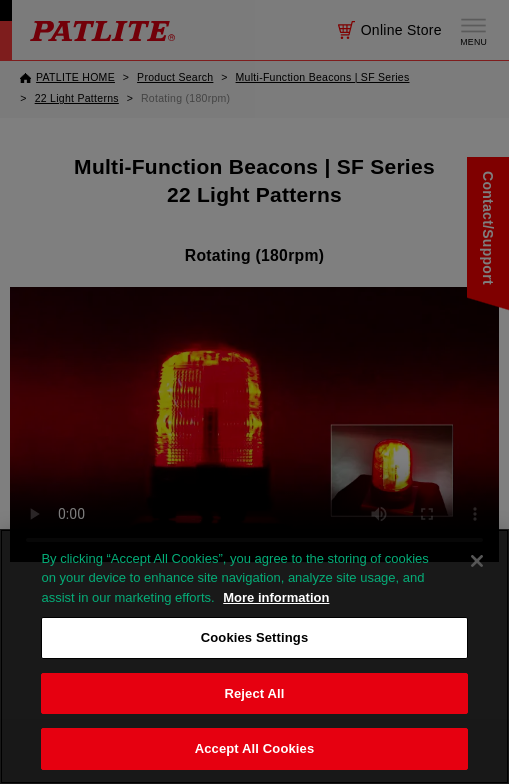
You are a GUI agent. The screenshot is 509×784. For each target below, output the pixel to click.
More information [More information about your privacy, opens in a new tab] (276, 597)
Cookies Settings (255, 637)
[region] (254, 656)
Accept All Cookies (255, 748)
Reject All (254, 693)
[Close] (477, 561)
